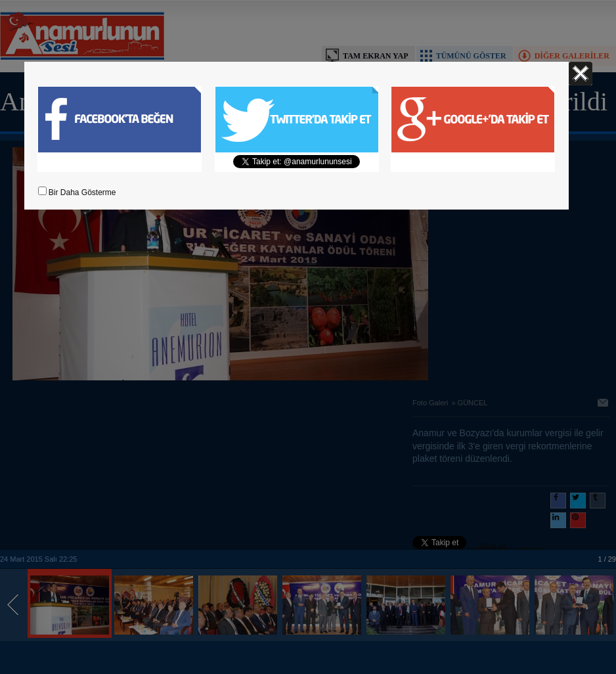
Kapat (581, 74)
